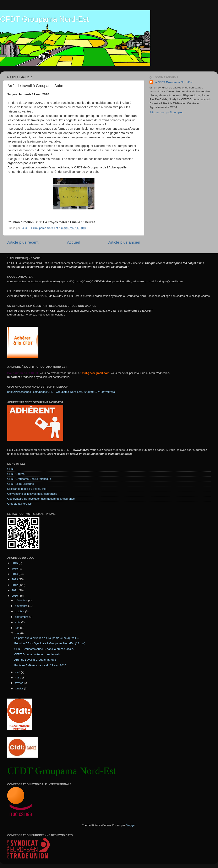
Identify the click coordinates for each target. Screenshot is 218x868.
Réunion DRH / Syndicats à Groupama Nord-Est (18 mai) (50, 643)
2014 (15, 574)
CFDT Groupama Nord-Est (44, 19)
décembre (22, 600)
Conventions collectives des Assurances (32, 494)
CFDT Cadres (16, 474)
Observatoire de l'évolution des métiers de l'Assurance (41, 499)
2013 (15, 579)
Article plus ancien (124, 242)
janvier (20, 688)
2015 (15, 569)
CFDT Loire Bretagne (21, 484)
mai (18, 633)
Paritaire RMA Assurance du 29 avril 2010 (40, 665)
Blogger (131, 825)
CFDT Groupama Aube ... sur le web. (37, 654)
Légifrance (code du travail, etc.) (27, 489)
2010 (15, 596)
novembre (22, 606)
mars (18, 678)
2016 (15, 563)
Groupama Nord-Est (20, 504)
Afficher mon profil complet (166, 112)
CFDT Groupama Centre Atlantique (29, 479)
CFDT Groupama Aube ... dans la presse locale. (44, 649)
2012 (15, 585)
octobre (20, 611)
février (19, 683)
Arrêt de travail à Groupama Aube (35, 660)
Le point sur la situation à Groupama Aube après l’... (47, 638)
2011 (15, 590)
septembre (22, 617)
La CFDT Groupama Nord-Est (173, 82)
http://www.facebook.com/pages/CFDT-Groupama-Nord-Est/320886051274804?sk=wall (62, 392)
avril (18, 672)
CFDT (11, 469)
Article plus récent (23, 242)
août (18, 622)
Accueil (73, 242)
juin (18, 628)
